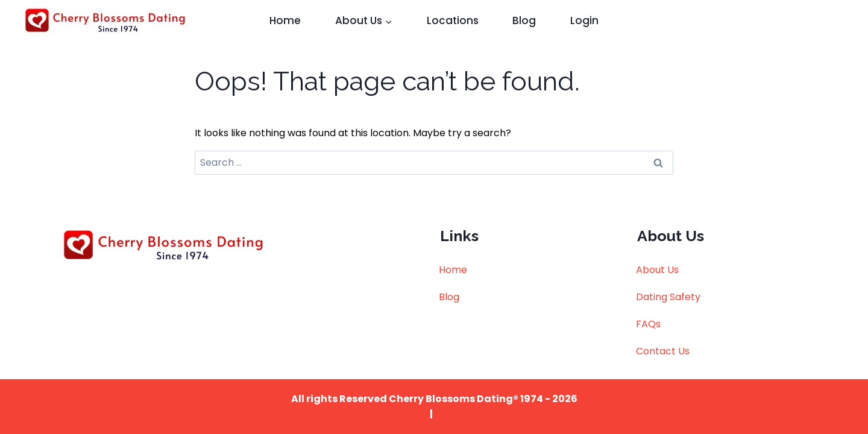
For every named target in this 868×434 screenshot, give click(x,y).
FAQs (648, 324)
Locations (453, 20)
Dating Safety (668, 297)
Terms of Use (397, 414)
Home (285, 20)
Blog (524, 20)
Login (584, 20)
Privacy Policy (468, 414)
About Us (657, 270)
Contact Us (663, 351)
